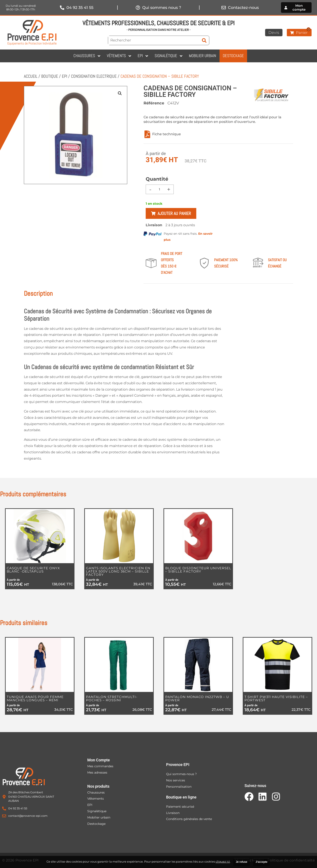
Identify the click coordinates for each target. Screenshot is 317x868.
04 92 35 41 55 (80, 8)
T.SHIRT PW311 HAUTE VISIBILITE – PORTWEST (276, 698)
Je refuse (242, 862)
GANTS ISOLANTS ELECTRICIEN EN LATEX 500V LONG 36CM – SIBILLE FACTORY (118, 571)
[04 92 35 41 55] (62, 8)
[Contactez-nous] (224, 8)
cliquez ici (223, 861)
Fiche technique (162, 134)
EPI (64, 76)
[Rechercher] (154, 40)
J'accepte (261, 862)
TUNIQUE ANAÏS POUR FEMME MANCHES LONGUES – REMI (35, 698)
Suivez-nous (255, 786)
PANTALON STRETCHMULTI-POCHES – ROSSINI (112, 698)
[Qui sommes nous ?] (138, 8)
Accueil (31, 76)
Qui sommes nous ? (162, 8)
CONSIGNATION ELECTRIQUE (94, 76)
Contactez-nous (243, 8)
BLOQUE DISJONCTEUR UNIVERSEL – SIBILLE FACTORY (198, 570)
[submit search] (204, 40)
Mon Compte (99, 760)
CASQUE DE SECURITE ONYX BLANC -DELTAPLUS (33, 570)
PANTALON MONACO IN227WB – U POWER (197, 698)
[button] (120, 93)
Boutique (50, 76)
